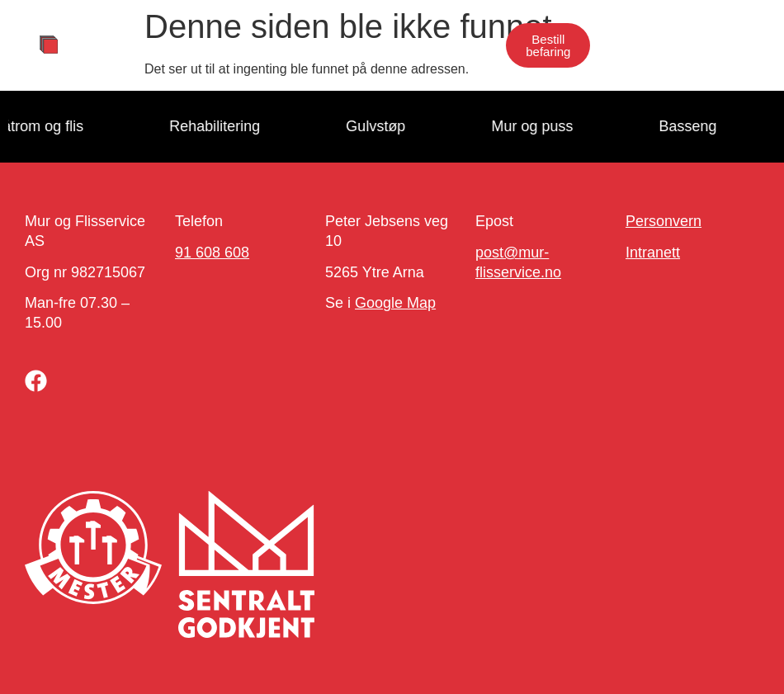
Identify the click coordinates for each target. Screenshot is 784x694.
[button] (477, 45)
